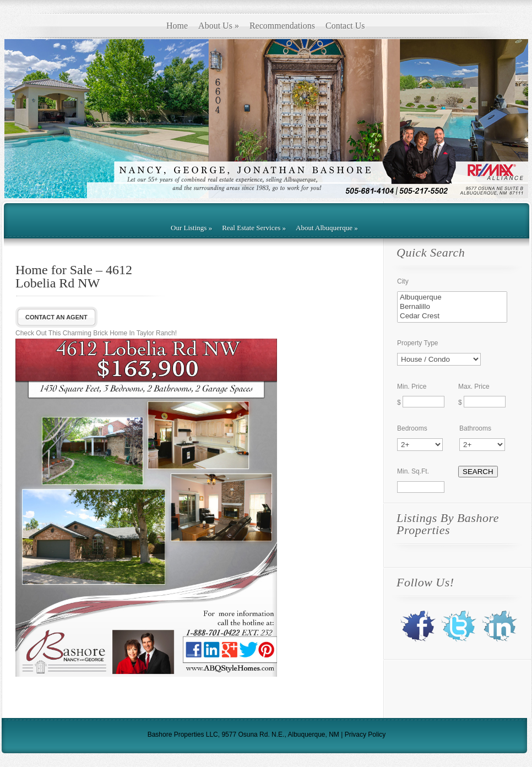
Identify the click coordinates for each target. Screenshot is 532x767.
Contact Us (345, 26)
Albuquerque (452, 298)
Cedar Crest (452, 316)
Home (177, 26)
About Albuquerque (327, 228)
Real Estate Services (254, 228)
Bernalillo (452, 307)
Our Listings (191, 228)
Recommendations (282, 26)
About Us (219, 26)
